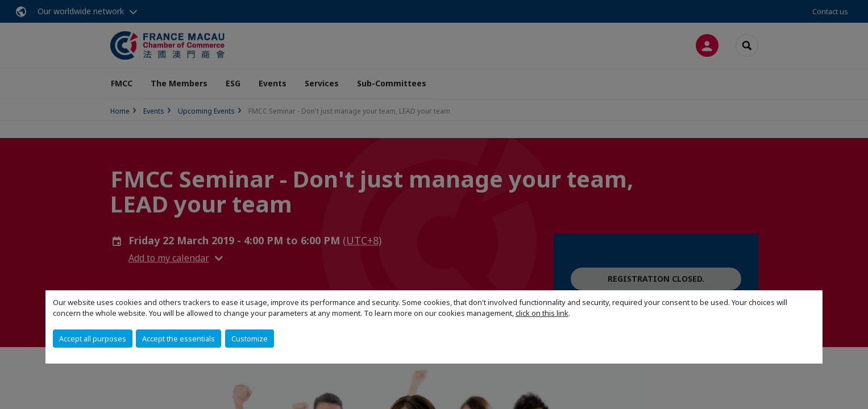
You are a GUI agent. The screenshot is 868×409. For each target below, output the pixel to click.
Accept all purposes (93, 339)
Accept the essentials (178, 339)
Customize (250, 339)
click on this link (542, 313)
